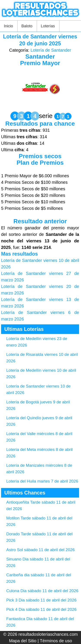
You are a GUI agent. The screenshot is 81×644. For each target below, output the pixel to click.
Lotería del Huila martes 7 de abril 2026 (42, 481)
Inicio (8, 26)
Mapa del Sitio (23, 641)
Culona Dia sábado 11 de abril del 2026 (42, 591)
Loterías (48, 26)
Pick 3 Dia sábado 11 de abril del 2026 (41, 600)
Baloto (27, 26)
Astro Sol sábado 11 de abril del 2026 (40, 550)
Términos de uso (56, 641)
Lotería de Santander (51, 50)
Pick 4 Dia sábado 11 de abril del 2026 (41, 609)
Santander (40, 57)
